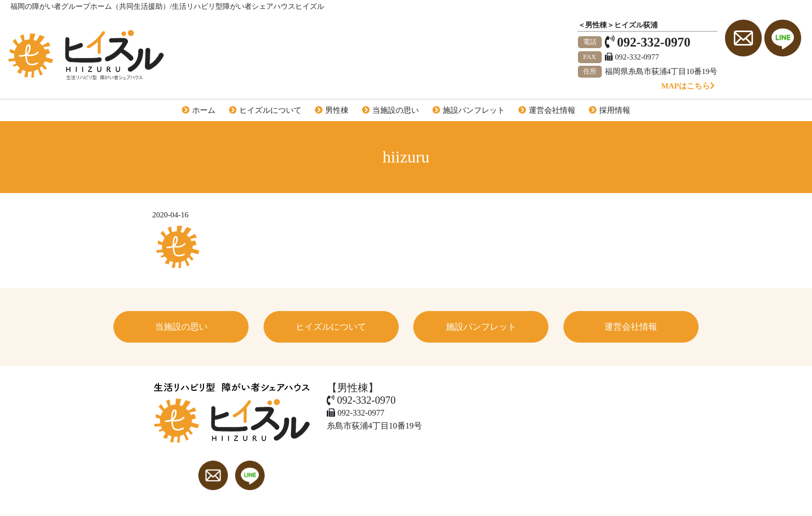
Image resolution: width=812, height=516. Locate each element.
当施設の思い (390, 110)
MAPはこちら (689, 86)
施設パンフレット (469, 110)
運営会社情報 (547, 110)
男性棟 (332, 110)
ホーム (199, 110)
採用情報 (610, 110)
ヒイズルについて (265, 110)
